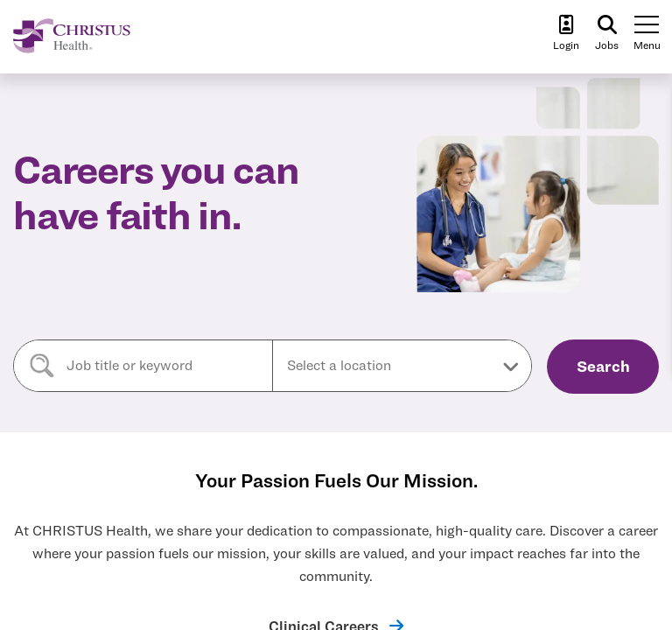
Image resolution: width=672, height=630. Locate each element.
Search (603, 366)
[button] (402, 366)
